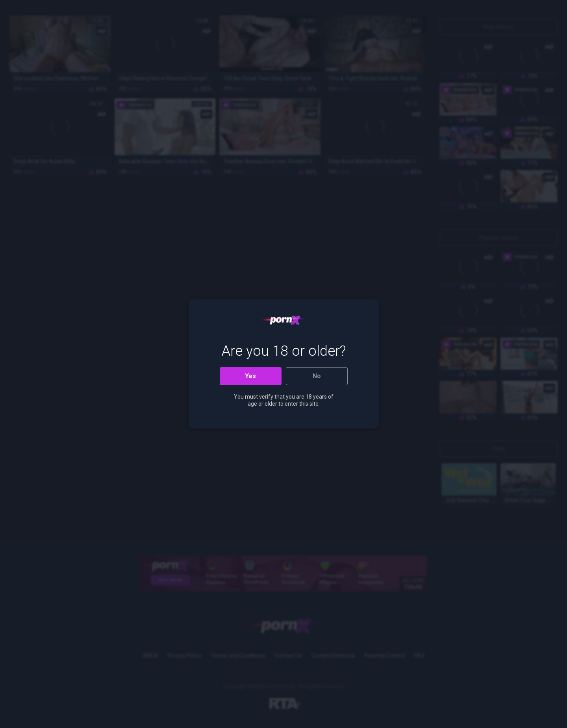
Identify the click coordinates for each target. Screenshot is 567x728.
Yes (250, 376)
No (317, 376)
